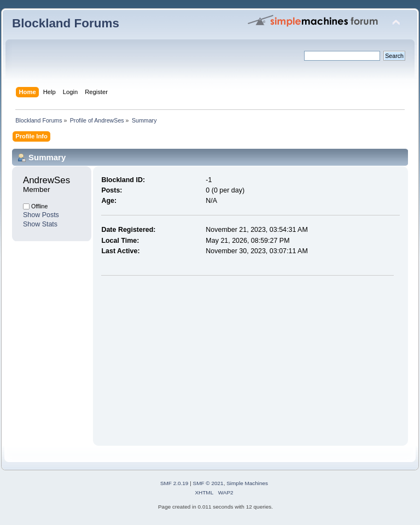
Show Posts (41, 215)
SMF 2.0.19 (174, 483)
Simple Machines (247, 483)
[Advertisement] (193, 358)
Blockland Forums (66, 23)
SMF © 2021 (208, 483)
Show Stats (40, 224)
